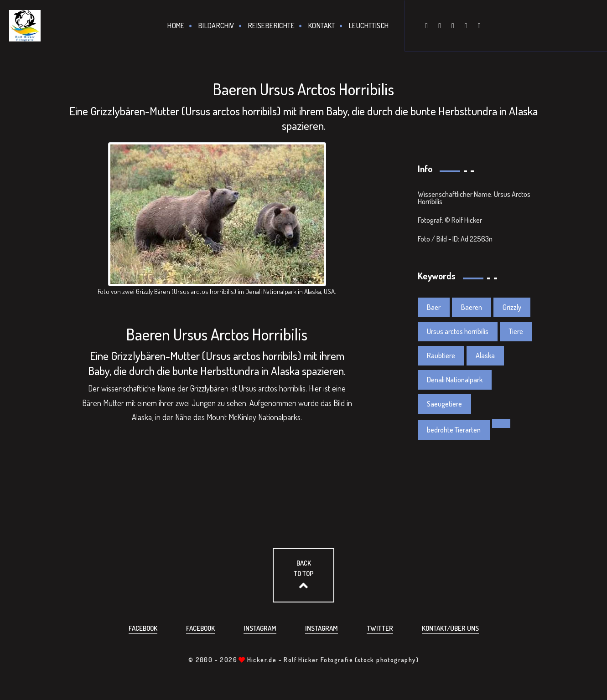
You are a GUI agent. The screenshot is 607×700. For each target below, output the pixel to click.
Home (176, 26)
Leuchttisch (369, 26)
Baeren (472, 307)
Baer (434, 307)
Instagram (260, 628)
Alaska (485, 355)
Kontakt (322, 26)
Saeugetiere (444, 404)
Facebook (143, 628)
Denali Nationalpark (455, 380)
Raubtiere (441, 355)
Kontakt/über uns (450, 628)
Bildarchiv (216, 26)
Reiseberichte (271, 26)
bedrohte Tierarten (454, 430)
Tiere (516, 331)
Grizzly (512, 307)
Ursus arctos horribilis (458, 331)
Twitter (380, 628)
